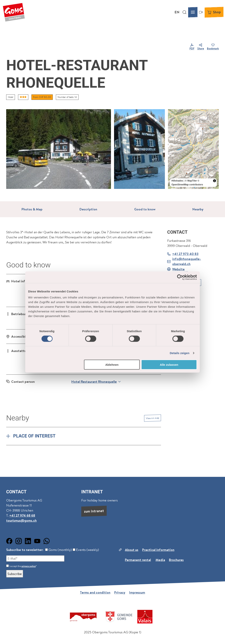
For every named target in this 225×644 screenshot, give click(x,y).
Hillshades (177, 181)
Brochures (176, 560)
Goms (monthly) (58, 550)
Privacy (120, 592)
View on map (153, 418)
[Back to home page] (14, 12)
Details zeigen (180, 353)
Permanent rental (138, 560)
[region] (193, 149)
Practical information (158, 550)
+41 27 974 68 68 (22, 515)
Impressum (137, 592)
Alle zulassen (169, 365)
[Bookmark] (213, 47)
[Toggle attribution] (215, 181)
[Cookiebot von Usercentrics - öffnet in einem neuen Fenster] (180, 277)
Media (160, 560)
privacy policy (29, 566)
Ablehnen (112, 365)
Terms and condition (95, 592)
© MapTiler (191, 181)
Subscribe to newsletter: (25, 550)
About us (132, 550)
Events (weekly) (86, 550)
